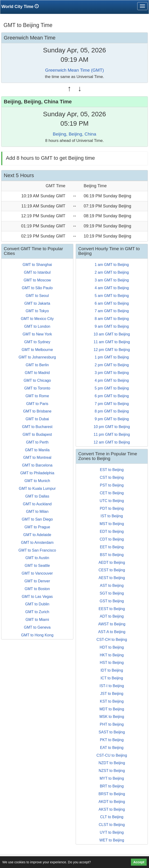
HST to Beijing (112, 663)
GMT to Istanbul (37, 272)
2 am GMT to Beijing (112, 272)
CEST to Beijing (112, 570)
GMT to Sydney (37, 342)
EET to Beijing (112, 547)
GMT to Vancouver (37, 573)
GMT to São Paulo (37, 288)
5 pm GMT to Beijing (112, 388)
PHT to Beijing (112, 724)
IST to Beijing (112, 516)
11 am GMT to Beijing (112, 342)
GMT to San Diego (37, 519)
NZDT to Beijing (112, 763)
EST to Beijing (112, 470)
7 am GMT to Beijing (112, 311)
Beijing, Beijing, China (75, 134)
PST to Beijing (112, 485)
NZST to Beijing (112, 771)
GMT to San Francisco (37, 550)
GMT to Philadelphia (37, 473)
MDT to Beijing (112, 709)
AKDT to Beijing (112, 802)
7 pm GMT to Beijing (112, 404)
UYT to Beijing (112, 832)
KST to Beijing (112, 701)
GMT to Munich (37, 481)
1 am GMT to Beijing (112, 265)
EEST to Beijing (112, 609)
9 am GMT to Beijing (112, 326)
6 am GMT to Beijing (112, 303)
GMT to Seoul (37, 296)
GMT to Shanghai (37, 265)
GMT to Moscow (37, 280)
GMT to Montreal (37, 457)
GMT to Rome (37, 396)
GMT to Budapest (37, 434)
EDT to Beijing (112, 531)
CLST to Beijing (112, 825)
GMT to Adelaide (37, 535)
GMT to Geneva (37, 627)
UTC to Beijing (112, 501)
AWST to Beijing (112, 624)
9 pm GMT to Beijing (112, 419)
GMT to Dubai (37, 419)
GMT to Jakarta (37, 303)
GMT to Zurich (37, 612)
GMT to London (37, 326)
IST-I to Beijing (112, 686)
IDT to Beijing (112, 670)
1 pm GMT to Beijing (112, 357)
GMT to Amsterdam (37, 543)
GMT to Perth (37, 442)
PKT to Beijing (112, 740)
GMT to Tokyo (37, 311)
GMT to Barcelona (37, 465)
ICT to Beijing (112, 678)
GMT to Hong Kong (37, 635)
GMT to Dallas (37, 496)
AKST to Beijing (112, 809)
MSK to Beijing (112, 717)
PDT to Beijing (112, 508)
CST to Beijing (112, 477)
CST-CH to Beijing (112, 640)
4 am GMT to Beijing (112, 288)
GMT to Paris (37, 404)
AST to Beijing (112, 586)
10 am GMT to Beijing (112, 334)
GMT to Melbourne (37, 350)
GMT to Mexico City (37, 319)
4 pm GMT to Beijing (112, 380)
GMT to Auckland (37, 504)
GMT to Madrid (37, 373)
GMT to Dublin (37, 604)
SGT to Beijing (112, 593)
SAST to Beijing (112, 732)
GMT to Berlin (37, 365)
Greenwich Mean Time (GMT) (74, 70)
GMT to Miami (37, 620)
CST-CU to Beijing (112, 755)
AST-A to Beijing (112, 632)
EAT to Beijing (112, 748)
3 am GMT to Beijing (112, 280)
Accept (139, 862)
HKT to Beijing (112, 655)
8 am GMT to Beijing (112, 319)
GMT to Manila (37, 450)
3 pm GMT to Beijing (112, 373)
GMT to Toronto (37, 388)
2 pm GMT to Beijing (112, 365)
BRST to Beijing (112, 794)
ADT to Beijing (112, 616)
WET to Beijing (112, 840)
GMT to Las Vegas (37, 597)
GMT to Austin (37, 558)
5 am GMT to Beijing (112, 296)
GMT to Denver (37, 581)
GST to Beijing (112, 601)
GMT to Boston (37, 589)
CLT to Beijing (112, 817)
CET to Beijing (112, 493)
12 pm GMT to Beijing (112, 350)
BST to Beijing (112, 555)
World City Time (21, 6)
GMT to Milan (37, 512)
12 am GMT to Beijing (112, 442)
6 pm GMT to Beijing (112, 396)
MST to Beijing (112, 524)
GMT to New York (37, 334)
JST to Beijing (112, 694)
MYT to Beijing (112, 778)
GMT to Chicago (37, 380)
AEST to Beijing (112, 578)
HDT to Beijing (112, 647)
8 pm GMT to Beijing (112, 411)
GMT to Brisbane (37, 411)
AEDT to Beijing (112, 562)
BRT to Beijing (112, 786)
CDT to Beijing (112, 539)
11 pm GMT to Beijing (112, 434)
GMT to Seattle (37, 566)
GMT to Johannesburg (37, 357)
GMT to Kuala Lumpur (37, 488)
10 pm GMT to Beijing (112, 427)
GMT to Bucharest (37, 427)
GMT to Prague (37, 527)
